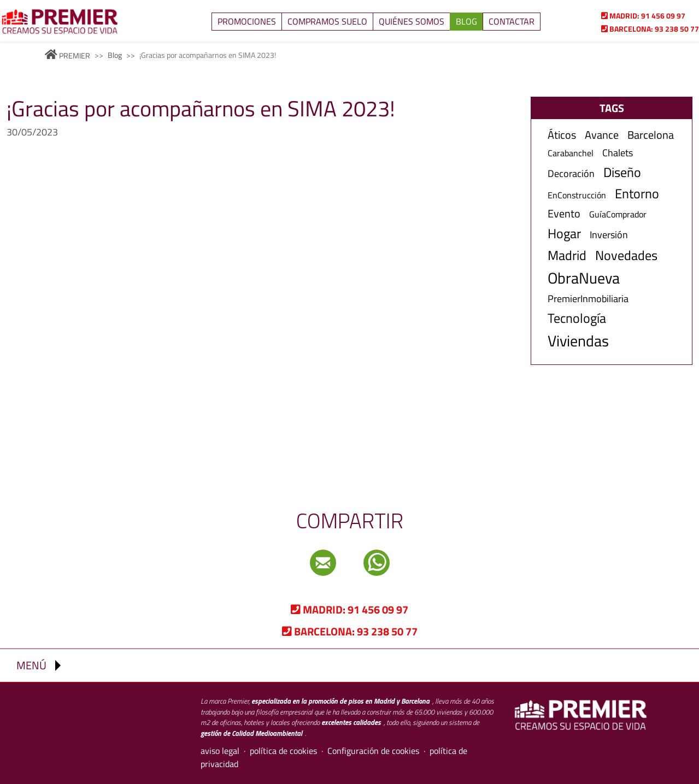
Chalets (618, 153)
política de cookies (283, 751)
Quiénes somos (412, 21)
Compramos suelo (327, 21)
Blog (466, 21)
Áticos (562, 135)
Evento (564, 214)
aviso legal (220, 751)
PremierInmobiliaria (588, 299)
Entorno (637, 194)
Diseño (622, 172)
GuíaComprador (618, 214)
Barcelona (651, 135)
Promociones (247, 21)
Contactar (512, 21)
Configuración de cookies (373, 751)
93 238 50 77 (650, 29)
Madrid (567, 255)
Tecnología (577, 318)
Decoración (571, 173)
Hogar (564, 234)
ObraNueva (584, 278)
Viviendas (578, 341)
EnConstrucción (577, 195)
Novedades (626, 255)
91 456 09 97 (643, 16)
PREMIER (67, 55)
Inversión (609, 235)
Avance (602, 135)
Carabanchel (571, 153)
